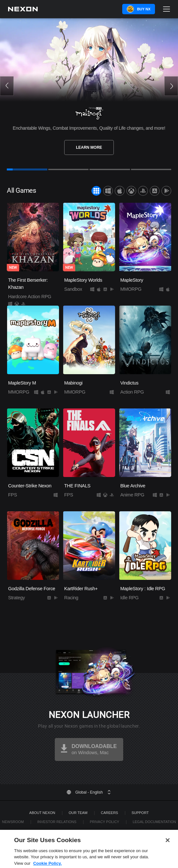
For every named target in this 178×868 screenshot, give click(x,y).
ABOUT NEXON (42, 813)
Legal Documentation (154, 822)
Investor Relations (57, 822)
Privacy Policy (105, 822)
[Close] (168, 847)
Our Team (78, 813)
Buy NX (144, 9)
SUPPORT (140, 813)
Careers (109, 813)
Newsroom (13, 822)
